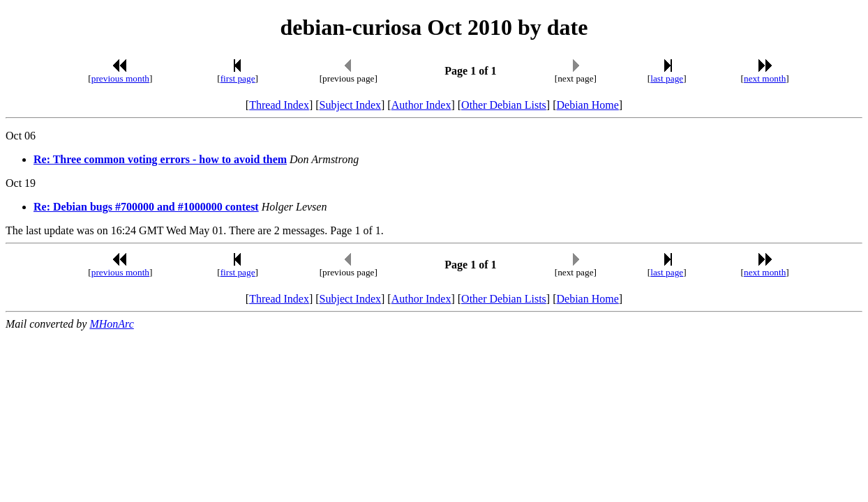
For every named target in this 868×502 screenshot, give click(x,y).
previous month (120, 78)
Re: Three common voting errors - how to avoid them (160, 159)
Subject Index (350, 105)
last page (667, 78)
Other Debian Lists (504, 105)
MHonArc (111, 324)
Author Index (421, 105)
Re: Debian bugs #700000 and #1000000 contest (146, 207)
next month (765, 78)
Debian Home (587, 105)
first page (238, 78)
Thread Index (279, 105)
